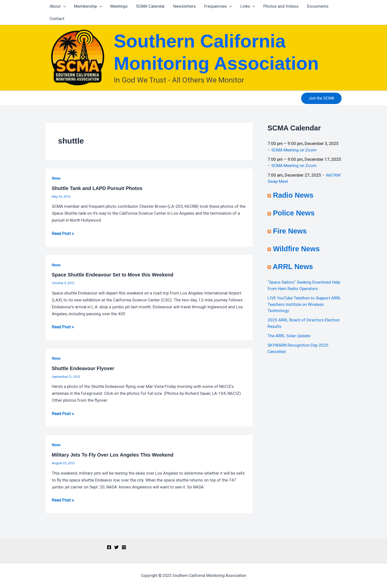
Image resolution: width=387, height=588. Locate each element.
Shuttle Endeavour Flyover (83, 368)
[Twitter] (116, 547)
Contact (57, 19)
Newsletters (184, 6)
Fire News (290, 231)
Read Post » (63, 233)
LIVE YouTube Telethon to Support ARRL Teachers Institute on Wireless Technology (304, 304)
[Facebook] (109, 547)
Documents (318, 6)
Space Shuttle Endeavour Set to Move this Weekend (113, 275)
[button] (321, 98)
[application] (63, 6)
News (56, 178)
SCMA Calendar (150, 6)
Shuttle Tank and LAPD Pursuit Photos (97, 188)
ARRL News (293, 267)
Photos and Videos (281, 6)
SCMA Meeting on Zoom (294, 150)
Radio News (293, 195)
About (58, 6)
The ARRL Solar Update (289, 336)
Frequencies (218, 6)
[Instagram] (124, 547)
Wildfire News (296, 249)
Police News (294, 213)
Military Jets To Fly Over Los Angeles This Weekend (113, 455)
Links (248, 6)
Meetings (119, 6)
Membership (88, 6)
